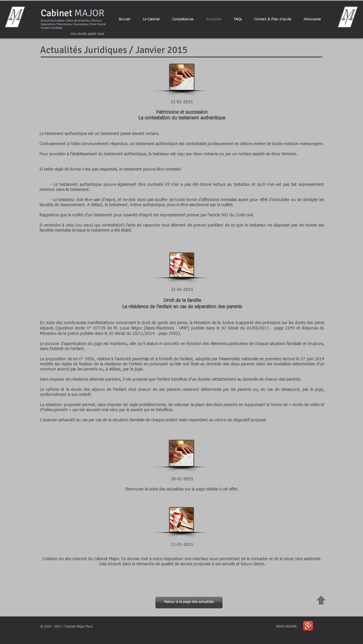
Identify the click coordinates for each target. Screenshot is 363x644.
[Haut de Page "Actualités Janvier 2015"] (321, 600)
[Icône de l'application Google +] (308, 626)
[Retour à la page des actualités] (189, 603)
